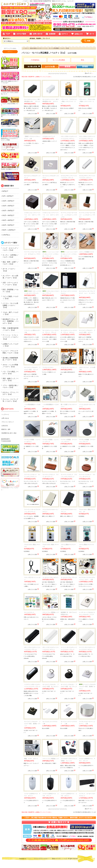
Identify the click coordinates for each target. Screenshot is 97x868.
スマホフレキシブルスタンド (69, 367)
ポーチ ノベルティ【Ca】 (9, 270)
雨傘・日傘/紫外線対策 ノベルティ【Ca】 (11, 329)
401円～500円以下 (8, 225)
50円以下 (5, 191)
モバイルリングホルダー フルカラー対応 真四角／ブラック (32, 724)
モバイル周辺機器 (59, 60)
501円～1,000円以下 (9, 230)
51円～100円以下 (8, 196)
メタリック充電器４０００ (86, 252)
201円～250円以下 (8, 211)
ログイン (10, 52)
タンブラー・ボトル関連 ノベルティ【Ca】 (10, 277)
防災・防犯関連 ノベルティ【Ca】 (11, 291)
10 (65, 74)
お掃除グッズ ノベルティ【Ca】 (11, 345)
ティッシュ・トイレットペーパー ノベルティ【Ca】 (11, 337)
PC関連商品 (35, 60)
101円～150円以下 (8, 201)
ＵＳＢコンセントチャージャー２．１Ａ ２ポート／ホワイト (51, 215)
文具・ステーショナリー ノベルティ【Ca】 (10, 284)
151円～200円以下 (8, 206)
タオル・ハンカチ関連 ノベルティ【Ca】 (10, 366)
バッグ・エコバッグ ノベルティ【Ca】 (11, 249)
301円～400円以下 (8, 220)
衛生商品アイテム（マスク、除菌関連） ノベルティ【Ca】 (11, 321)
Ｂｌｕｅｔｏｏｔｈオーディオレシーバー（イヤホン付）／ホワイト (69, 254)
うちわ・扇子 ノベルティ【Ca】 (11, 313)
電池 (82, 60)
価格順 (68, 67)
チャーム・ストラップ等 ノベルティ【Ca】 (10, 400)
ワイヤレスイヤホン (49, 367)
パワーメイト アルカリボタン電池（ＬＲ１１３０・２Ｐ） (87, 102)
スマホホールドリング (49, 136)
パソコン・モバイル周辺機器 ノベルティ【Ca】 (10, 305)
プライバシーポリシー (8, 422)
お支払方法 (5, 426)
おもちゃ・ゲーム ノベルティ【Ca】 (11, 393)
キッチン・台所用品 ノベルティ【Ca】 (11, 256)
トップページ (5, 415)
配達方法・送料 (6, 429)
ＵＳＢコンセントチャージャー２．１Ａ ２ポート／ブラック (32, 215)
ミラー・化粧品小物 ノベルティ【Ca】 (11, 386)
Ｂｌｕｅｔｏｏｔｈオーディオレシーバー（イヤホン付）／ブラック (51, 254)
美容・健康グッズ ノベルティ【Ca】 (11, 380)
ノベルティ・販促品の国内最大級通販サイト (39, 859)
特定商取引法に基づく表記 (9, 433)
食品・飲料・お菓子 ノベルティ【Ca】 (11, 263)
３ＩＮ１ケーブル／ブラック (69, 577)
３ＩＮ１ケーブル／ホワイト (51, 577)
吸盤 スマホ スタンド (31, 759)
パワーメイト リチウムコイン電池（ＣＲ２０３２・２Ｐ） (69, 102)
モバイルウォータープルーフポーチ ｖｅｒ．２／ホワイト (87, 293)
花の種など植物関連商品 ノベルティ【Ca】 (10, 359)
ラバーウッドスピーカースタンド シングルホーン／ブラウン (87, 215)
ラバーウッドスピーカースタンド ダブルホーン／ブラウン (32, 254)
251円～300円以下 (8, 215)
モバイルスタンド (29, 612)
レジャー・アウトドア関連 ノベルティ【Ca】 (11, 352)
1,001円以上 (6, 235)
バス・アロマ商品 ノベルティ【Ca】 (11, 373)
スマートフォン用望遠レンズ (51, 612)
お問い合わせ (5, 418)
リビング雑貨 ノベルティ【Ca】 (11, 297)
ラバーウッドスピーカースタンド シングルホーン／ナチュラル (69, 215)
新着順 (85, 67)
